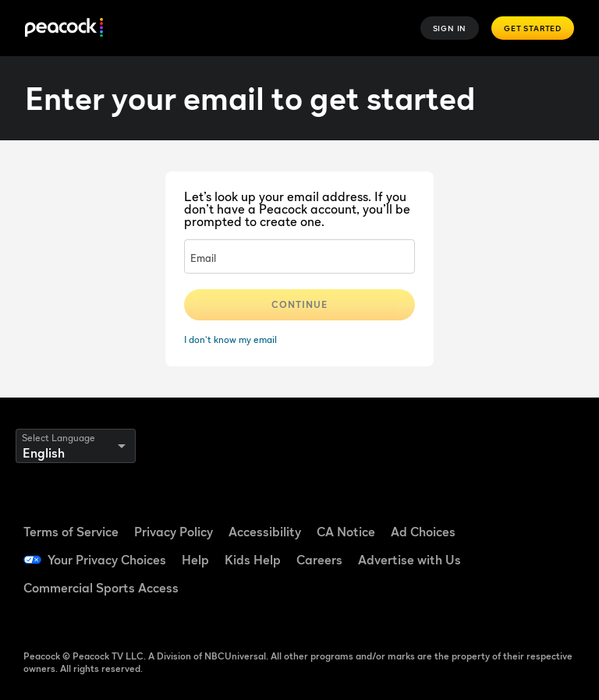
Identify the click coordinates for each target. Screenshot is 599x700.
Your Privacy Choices (107, 560)
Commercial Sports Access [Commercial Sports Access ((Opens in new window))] (101, 588)
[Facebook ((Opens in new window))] (513, 514)
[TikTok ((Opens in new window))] (554, 514)
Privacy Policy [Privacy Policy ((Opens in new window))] (174, 532)
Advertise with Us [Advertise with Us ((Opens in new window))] (409, 560)
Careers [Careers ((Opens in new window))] (319, 560)
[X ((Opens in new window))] (513, 602)
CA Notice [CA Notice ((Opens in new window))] (346, 532)
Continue (299, 304)
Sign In (450, 28)
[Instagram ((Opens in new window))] (554, 558)
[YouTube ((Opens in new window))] (513, 558)
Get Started (533, 28)
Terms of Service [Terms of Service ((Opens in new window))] (71, 532)
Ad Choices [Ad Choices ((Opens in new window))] (423, 532)
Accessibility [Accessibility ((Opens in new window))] (265, 532)
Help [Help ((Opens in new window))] (195, 560)
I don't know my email (230, 339)
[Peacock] (64, 28)
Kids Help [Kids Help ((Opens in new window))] (253, 560)
